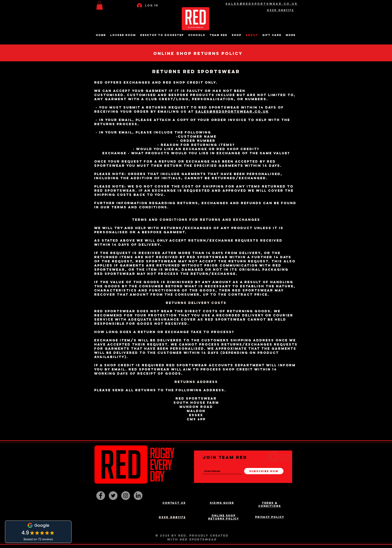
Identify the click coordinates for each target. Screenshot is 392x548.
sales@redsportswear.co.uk (232, 111)
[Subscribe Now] (264, 471)
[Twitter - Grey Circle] (113, 496)
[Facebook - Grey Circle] (101, 496)
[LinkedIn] (138, 496)
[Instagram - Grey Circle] (126, 496)
